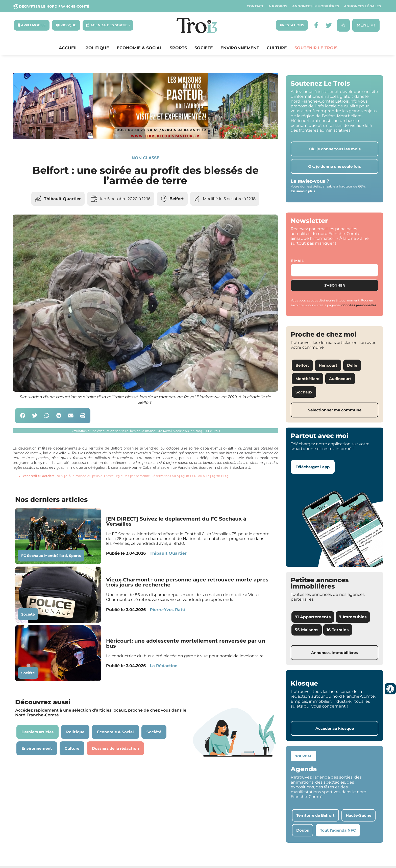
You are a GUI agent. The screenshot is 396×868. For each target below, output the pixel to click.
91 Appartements (313, 617)
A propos (278, 6)
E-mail (297, 261)
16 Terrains (338, 630)
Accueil (68, 48)
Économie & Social (139, 48)
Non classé (145, 158)
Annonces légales (362, 6)
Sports (178, 48)
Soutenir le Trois (316, 48)
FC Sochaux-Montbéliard (44, 556)
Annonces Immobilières (316, 6)
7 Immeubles (353, 617)
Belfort (177, 199)
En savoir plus (303, 191)
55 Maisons (307, 630)
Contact (255, 6)
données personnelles (359, 305)
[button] (23, 416)
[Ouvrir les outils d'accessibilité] (390, 689)
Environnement (240, 48)
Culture (277, 48)
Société (204, 48)
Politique (97, 48)
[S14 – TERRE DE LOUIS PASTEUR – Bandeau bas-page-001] (145, 138)
